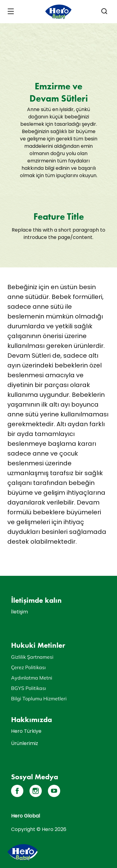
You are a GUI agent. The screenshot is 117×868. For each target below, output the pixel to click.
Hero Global (25, 816)
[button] (104, 11)
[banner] (58, 12)
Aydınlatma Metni (32, 678)
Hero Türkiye (26, 731)
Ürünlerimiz (25, 743)
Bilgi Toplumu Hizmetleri (39, 698)
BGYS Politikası (29, 688)
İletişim (19, 612)
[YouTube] (54, 791)
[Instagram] (36, 791)
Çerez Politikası (28, 667)
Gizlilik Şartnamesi (32, 657)
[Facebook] (17, 791)
